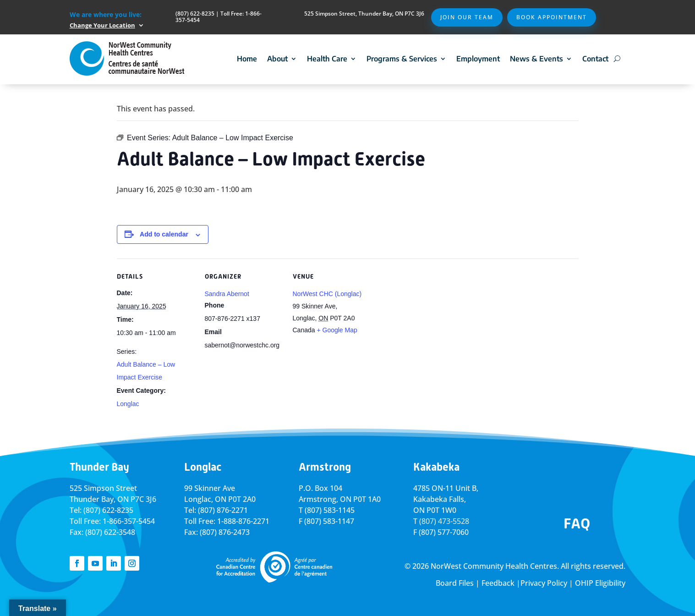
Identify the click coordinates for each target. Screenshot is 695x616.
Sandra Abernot (227, 294)
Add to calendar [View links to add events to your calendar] (164, 234)
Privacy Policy (544, 583)
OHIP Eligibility (600, 583)
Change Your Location (102, 25)
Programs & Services (402, 59)
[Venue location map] (429, 322)
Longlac (128, 404)
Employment (478, 59)
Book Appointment (552, 17)
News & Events (536, 59)
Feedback (498, 583)
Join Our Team (467, 17)
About (277, 59)
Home (247, 59)
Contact (595, 59)
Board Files (455, 583)
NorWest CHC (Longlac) (327, 294)
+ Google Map (337, 330)
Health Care (327, 59)
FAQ (577, 523)
